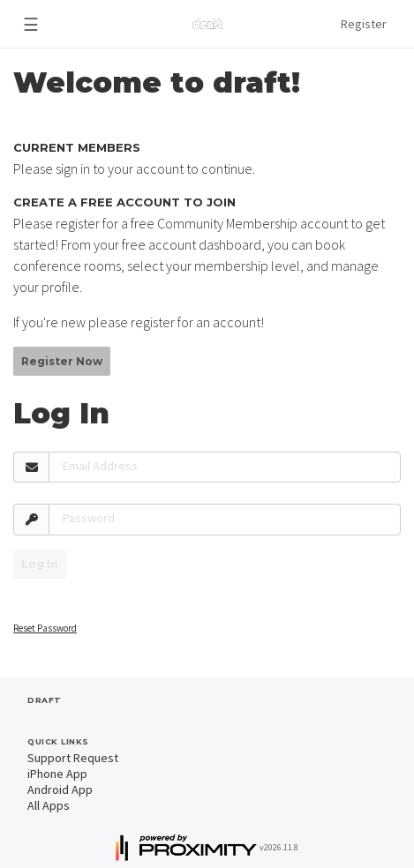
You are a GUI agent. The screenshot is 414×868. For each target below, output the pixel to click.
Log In (40, 564)
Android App (60, 789)
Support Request (73, 758)
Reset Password (45, 628)
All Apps (49, 805)
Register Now (62, 361)
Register (364, 24)
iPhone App (57, 774)
